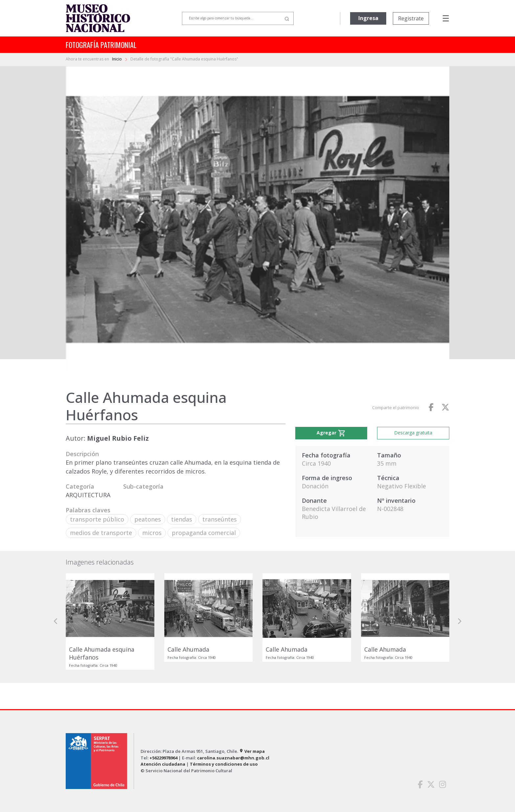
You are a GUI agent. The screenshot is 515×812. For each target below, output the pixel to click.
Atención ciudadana (163, 764)
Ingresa (368, 18)
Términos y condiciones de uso (224, 764)
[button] (56, 622)
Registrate (411, 18)
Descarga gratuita (413, 433)
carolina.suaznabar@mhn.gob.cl (233, 758)
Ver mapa (252, 751)
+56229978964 (163, 758)
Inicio (117, 59)
